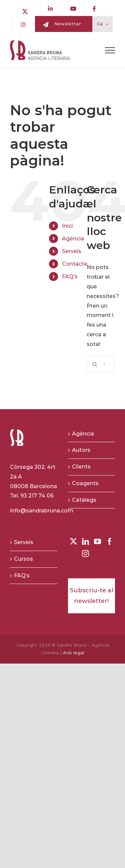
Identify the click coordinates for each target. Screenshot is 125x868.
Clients (81, 467)
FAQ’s (70, 277)
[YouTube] (97, 542)
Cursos (23, 559)
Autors (81, 450)
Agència (73, 239)
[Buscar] (95, 364)
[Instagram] (85, 554)
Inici (67, 226)
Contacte (75, 264)
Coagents (85, 483)
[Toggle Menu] (110, 50)
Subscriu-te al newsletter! (91, 596)
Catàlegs (84, 500)
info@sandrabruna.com (42, 511)
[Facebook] (109, 542)
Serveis (72, 251)
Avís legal (73, 653)
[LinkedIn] (85, 542)
